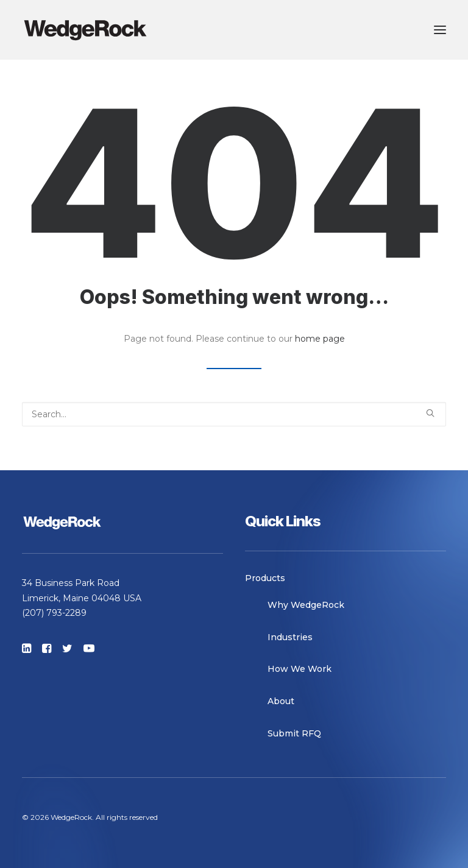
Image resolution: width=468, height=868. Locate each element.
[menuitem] (346, 578)
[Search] (234, 414)
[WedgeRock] (85, 30)
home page (320, 339)
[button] (440, 30)
